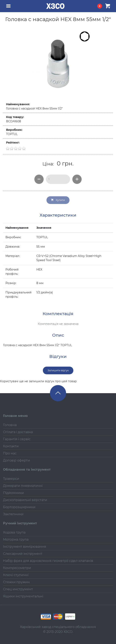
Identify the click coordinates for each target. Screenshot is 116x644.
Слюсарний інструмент (23, 554)
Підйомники (13, 493)
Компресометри (17, 568)
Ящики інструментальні (23, 596)
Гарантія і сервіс (17, 439)
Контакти (11, 446)
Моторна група (16, 539)
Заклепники (13, 514)
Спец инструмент (18, 589)
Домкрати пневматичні (23, 486)
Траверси (11, 479)
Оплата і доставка (18, 432)
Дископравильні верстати (25, 500)
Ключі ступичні (16, 575)
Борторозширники (19, 507)
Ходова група (14, 532)
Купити (58, 200)
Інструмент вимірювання (25, 547)
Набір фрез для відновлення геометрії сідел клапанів (48, 561)
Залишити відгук (58, 370)
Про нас (10, 453)
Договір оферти (16, 460)
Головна (10, 425)
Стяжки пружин (16, 582)
